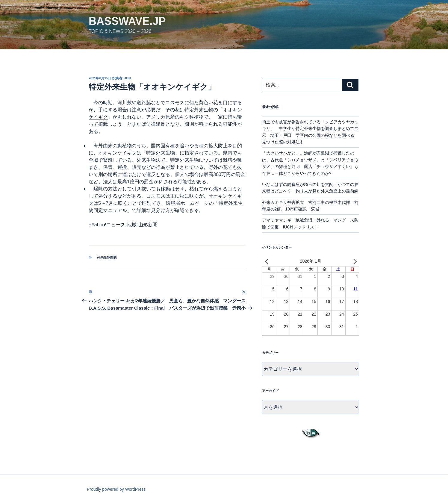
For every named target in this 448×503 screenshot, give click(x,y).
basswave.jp (127, 21)
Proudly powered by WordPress (116, 489)
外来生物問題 (107, 257)
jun (128, 78)
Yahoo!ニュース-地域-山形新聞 (124, 225)
